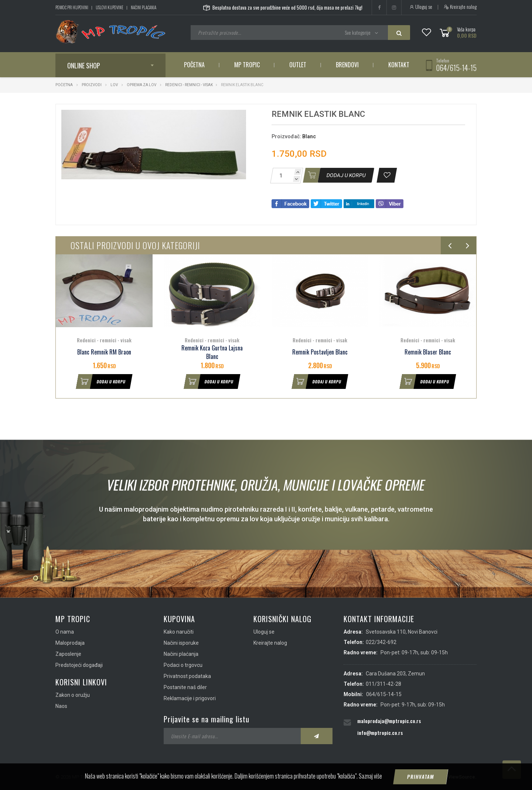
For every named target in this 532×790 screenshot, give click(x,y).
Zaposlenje (68, 654)
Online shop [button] (84, 65)
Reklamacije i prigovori (190, 698)
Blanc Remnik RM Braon (104, 352)
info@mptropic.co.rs (380, 733)
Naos (61, 706)
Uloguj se (421, 7)
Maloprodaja (70, 643)
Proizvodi (92, 85)
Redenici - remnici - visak (189, 85)
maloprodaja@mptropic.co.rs (389, 721)
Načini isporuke (181, 643)
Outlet (298, 65)
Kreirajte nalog (460, 7)
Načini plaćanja (144, 7)
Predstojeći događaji (79, 665)
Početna (194, 65)
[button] (239, 116)
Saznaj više (370, 776)
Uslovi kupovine (110, 7)
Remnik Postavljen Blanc (320, 352)
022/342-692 (381, 642)
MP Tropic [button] (247, 65)
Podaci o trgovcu (183, 665)
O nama (65, 632)
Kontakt (399, 65)
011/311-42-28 (383, 684)
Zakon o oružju (73, 695)
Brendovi (347, 65)
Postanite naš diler (185, 687)
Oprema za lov (141, 85)
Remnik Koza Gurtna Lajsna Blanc (212, 352)
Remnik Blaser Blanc (428, 352)
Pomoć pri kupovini (72, 7)
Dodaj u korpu (101, 382)
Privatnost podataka (187, 676)
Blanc (309, 136)
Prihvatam (421, 777)
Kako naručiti (179, 632)
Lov (114, 85)
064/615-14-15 (456, 68)
